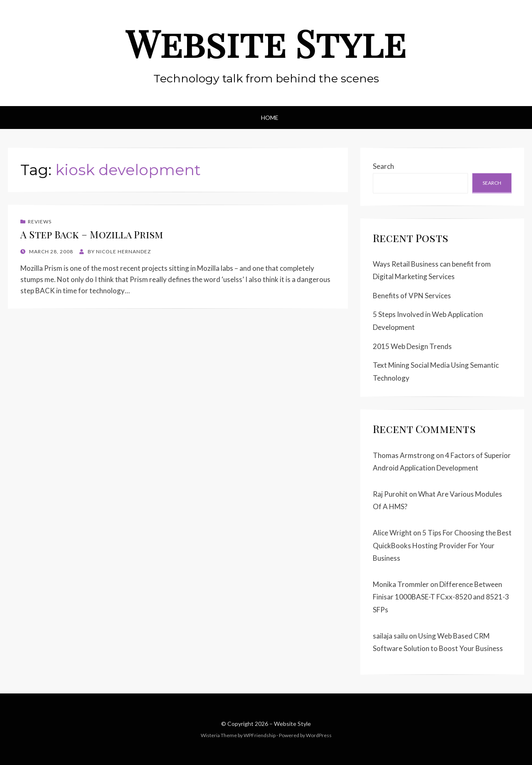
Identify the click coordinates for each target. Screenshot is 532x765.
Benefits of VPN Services (412, 296)
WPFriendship (260, 735)
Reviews (40, 222)
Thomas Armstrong (404, 455)
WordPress (319, 735)
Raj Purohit (390, 494)
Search (383, 166)
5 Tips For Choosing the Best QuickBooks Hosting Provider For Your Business (442, 545)
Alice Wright (392, 533)
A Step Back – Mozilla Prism (92, 234)
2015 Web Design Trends (412, 346)
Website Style (266, 43)
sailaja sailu (390, 636)
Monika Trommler (401, 584)
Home (270, 118)
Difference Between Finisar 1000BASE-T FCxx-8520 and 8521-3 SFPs (441, 597)
